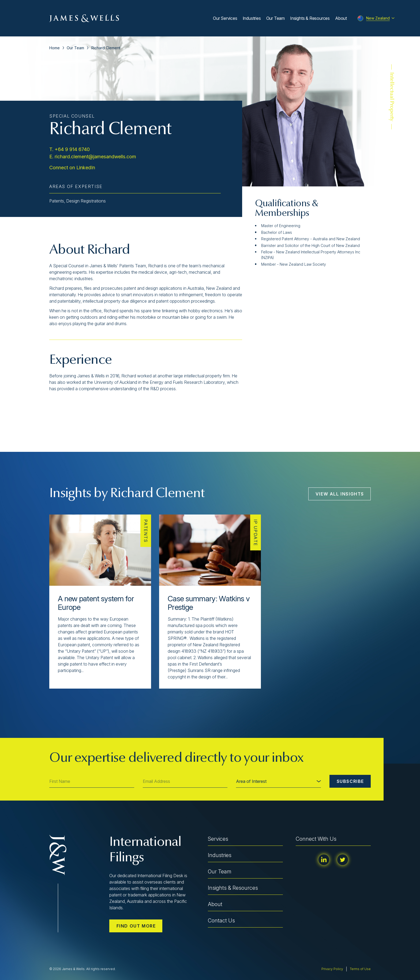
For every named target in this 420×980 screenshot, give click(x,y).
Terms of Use (360, 969)
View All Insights (340, 494)
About (341, 18)
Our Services (225, 18)
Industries (252, 18)
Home (55, 48)
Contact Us (221, 921)
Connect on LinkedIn (72, 168)
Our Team (275, 18)
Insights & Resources (310, 18)
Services (218, 839)
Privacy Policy (332, 969)
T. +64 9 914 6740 (70, 149)
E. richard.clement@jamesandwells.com (93, 157)
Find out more (136, 926)
